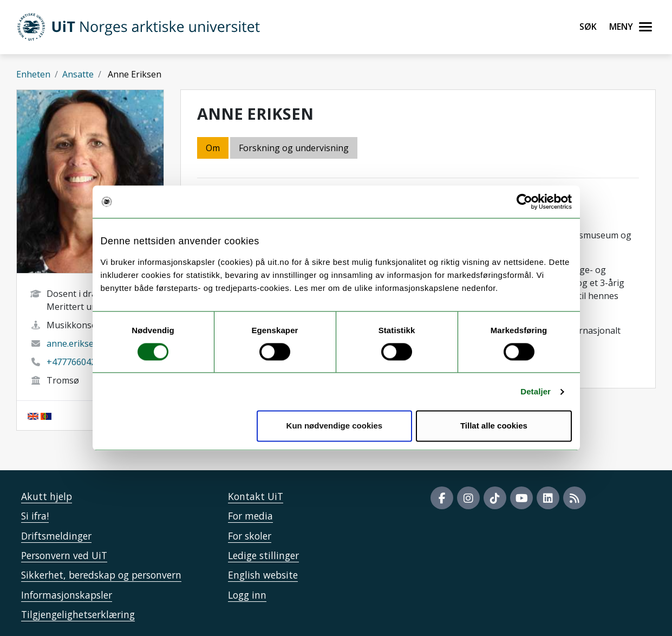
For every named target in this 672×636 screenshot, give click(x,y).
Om (213, 148)
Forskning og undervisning (294, 148)
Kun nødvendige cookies (335, 426)
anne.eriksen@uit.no (88, 343)
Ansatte (78, 74)
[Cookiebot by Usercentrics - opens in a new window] (524, 202)
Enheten (33, 74)
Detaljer (536, 391)
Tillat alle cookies (494, 426)
